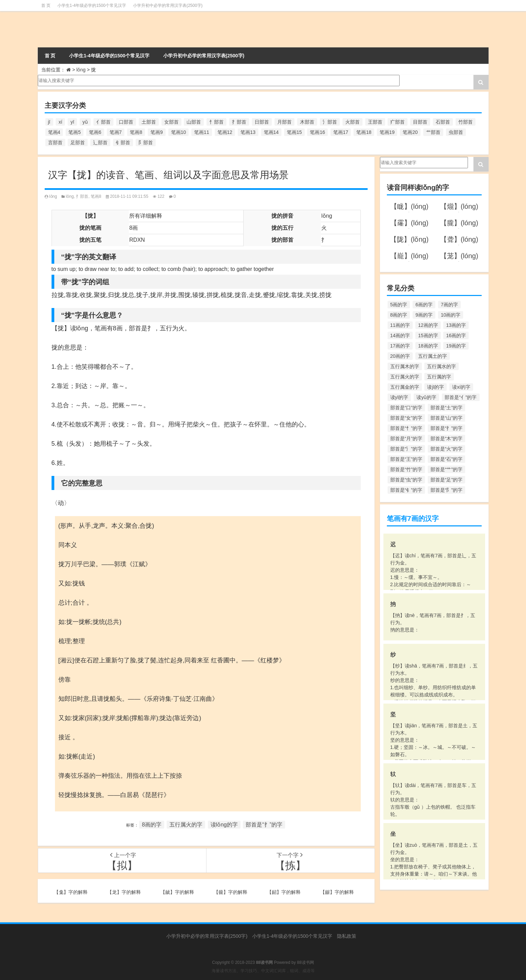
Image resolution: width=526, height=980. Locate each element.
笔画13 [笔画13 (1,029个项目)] (248, 132)
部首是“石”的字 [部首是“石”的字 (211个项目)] (446, 459)
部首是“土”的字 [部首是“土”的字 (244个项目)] (446, 408)
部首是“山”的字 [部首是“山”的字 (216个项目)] (446, 418)
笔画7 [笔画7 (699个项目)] (116, 132)
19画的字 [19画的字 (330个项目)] (456, 346)
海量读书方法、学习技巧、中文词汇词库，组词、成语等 (263, 971)
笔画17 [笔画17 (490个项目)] (341, 132)
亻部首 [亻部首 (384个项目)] (103, 122)
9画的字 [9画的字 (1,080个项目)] (424, 315)
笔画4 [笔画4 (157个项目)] (54, 132)
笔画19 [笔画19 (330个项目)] (387, 132)
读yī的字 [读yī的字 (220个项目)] (399, 397)
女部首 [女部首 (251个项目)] (171, 122)
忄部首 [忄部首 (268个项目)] (216, 122)
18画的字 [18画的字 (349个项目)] (428, 346)
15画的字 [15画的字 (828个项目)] (428, 335)
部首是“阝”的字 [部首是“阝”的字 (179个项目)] (446, 490)
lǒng (81, 70)
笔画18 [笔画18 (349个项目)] (364, 132)
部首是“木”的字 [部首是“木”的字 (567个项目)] (446, 438)
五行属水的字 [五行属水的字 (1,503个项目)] (441, 366)
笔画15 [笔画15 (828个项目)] (294, 132)
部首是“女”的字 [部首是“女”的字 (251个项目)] (406, 418)
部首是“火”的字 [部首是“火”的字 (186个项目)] (446, 449)
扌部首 (82, 196)
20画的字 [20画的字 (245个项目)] (400, 356)
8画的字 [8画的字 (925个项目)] (399, 315)
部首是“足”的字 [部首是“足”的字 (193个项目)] (446, 480)
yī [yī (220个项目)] (72, 122)
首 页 (46, 5)
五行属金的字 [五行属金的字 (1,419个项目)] (405, 387)
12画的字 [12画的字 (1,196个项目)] (428, 325)
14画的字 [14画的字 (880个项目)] (400, 335)
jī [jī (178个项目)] (49, 122)
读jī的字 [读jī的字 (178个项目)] (435, 387)
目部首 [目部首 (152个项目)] (420, 122)
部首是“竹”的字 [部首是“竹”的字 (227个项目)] (406, 469)
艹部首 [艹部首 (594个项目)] (433, 132)
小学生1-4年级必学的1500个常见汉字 (92, 5)
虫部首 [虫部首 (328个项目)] (456, 132)
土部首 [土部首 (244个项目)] (149, 122)
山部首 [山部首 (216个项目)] (194, 122)
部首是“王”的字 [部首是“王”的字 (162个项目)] (406, 459)
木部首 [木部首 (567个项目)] (307, 122)
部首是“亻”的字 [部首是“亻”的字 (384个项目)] (461, 397)
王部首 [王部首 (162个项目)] (375, 122)
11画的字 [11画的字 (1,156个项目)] (400, 325)
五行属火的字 (186, 825)
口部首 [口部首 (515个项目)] (126, 122)
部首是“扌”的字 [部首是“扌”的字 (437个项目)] (446, 428)
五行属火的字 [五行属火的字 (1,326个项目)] (405, 377)
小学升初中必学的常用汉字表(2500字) (168, 5)
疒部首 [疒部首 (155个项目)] (398, 122)
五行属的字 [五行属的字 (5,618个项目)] (439, 377)
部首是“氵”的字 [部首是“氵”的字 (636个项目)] (406, 449)
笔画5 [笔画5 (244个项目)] (75, 132)
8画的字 (152, 825)
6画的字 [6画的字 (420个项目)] (424, 305)
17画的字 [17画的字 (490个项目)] (400, 346)
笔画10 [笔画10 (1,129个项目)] (179, 132)
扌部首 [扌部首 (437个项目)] (239, 122)
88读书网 (305, 962)
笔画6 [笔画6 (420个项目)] (95, 132)
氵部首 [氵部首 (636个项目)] (330, 122)
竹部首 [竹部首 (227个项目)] (466, 122)
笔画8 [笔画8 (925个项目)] (136, 132)
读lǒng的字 (224, 825)
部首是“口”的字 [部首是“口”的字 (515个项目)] (406, 408)
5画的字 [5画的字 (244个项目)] (399, 305)
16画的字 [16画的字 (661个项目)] (456, 335)
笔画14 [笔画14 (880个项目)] (271, 132)
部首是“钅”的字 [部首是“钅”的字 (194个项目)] (406, 490)
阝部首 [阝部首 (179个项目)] (146, 143)
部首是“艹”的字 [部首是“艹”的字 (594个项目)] (446, 469)
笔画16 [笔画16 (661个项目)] (317, 132)
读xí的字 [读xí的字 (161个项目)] (461, 387)
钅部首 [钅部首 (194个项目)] (123, 143)
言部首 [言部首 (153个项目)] (55, 143)
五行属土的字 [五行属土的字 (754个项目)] (433, 356)
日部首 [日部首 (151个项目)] (262, 122)
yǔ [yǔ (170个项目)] (85, 122)
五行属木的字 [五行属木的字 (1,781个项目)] (405, 366)
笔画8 (96, 196)
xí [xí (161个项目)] (60, 122)
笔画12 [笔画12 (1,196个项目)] (225, 132)
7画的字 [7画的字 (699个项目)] (449, 305)
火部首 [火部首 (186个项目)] (352, 122)
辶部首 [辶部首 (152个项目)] (100, 143)
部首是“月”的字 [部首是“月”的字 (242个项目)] (406, 438)
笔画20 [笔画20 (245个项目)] (410, 132)
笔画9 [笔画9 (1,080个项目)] (157, 132)
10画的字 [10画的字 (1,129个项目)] (451, 315)
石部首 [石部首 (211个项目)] (443, 122)
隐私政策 (347, 936)
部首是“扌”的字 (264, 825)
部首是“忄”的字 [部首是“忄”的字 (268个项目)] (406, 428)
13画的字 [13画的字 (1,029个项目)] (456, 325)
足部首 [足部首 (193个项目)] (78, 143)
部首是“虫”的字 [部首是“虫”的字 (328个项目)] (406, 480)
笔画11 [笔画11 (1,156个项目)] (202, 132)
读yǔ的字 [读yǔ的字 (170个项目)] (426, 397)
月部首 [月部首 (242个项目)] (284, 122)
